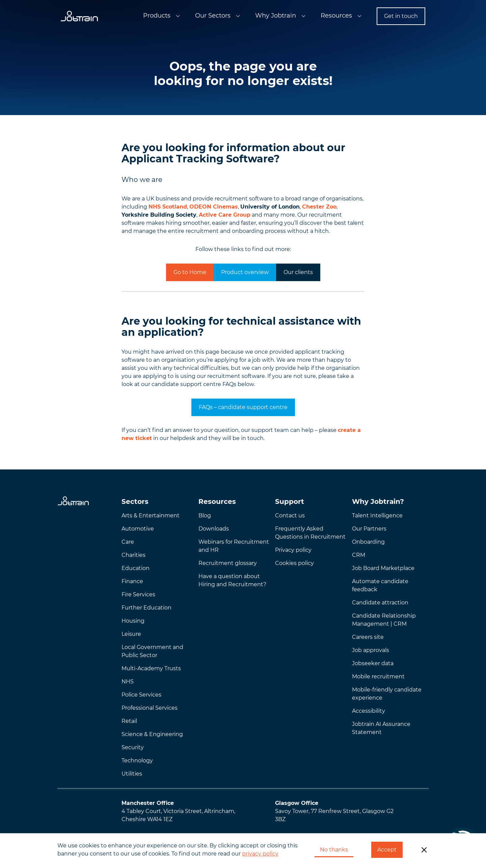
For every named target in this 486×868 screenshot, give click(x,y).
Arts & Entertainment (151, 516)
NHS (128, 682)
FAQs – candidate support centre (243, 407)
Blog (205, 516)
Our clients (298, 272)
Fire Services (138, 594)
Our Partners (369, 529)
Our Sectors (213, 16)
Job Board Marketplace (383, 568)
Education (136, 568)
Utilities (132, 774)
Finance (132, 581)
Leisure (131, 634)
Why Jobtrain (276, 16)
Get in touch (401, 16)
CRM (359, 555)
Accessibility (369, 711)
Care (128, 542)
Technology (137, 761)
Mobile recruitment (378, 676)
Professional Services (150, 708)
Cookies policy (294, 563)
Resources (336, 16)
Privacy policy (293, 550)
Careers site (368, 637)
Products (157, 16)
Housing (133, 621)
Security (133, 747)
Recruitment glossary (228, 563)
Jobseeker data (373, 663)
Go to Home (190, 272)
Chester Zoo (319, 207)
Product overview (245, 272)
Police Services (141, 695)
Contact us (290, 516)
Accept (387, 850)
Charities (133, 555)
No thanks (334, 850)
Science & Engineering (152, 734)
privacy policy (260, 854)
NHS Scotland (168, 207)
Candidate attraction (380, 603)
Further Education (146, 608)
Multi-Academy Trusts (151, 668)
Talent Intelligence (377, 516)
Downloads (214, 529)
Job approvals (371, 650)
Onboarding (368, 542)
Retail (129, 721)
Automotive (138, 529)
